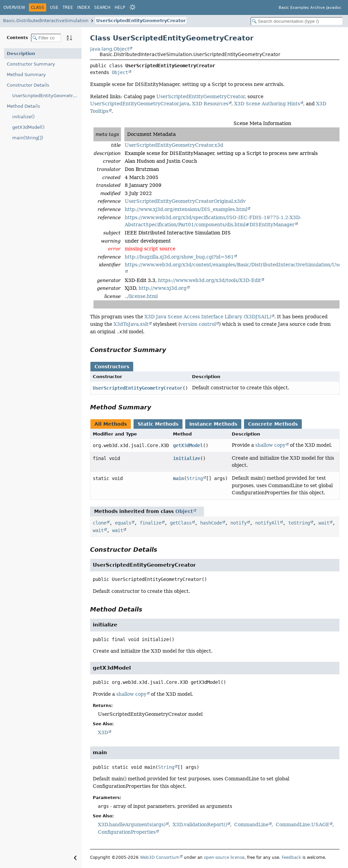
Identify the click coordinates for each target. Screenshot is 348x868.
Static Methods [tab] (158, 424)
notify (239, 523)
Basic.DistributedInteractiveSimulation (46, 21)
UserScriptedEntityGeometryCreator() (47, 96)
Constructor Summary (31, 64)
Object (120, 72)
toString (299, 523)
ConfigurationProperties (127, 832)
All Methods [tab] (111, 424)
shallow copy (270, 445)
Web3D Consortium (160, 857)
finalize (151, 523)
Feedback (291, 857)
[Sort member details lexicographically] (69, 38)
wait (324, 523)
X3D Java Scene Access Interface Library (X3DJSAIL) (208, 317)
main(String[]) (28, 138)
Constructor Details (28, 85)
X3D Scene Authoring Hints (267, 104)
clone (100, 523)
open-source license (224, 857)
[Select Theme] (133, 7)
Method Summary (26, 75)
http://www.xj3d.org (163, 288)
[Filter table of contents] (46, 38)
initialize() (23, 117)
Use (54, 7)
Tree (68, 7)
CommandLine (251, 825)
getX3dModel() (28, 127)
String (195, 478)
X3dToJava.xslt (131, 324)
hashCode (211, 523)
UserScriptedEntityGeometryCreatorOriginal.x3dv (185, 201)
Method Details (23, 106)
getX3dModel (188, 445)
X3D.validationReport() (200, 825)
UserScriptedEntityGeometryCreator (141, 21)
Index (84, 7)
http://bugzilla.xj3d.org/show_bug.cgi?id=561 (179, 257)
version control (198, 324)
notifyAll (267, 523)
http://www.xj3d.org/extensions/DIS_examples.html (186, 209)
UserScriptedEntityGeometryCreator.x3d (174, 145)
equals (123, 523)
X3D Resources (210, 104)
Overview (14, 7)
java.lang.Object (110, 49)
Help (120, 7)
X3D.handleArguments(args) (132, 825)
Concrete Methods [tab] (273, 424)
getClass (181, 523)
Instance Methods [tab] (213, 424)
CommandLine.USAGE (302, 825)
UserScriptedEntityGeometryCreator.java (140, 104)
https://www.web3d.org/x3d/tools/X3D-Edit (210, 280)
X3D (103, 732)
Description (21, 54)
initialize (187, 458)
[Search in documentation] (297, 21)
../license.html (141, 296)
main (178, 478)
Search (102, 7)
